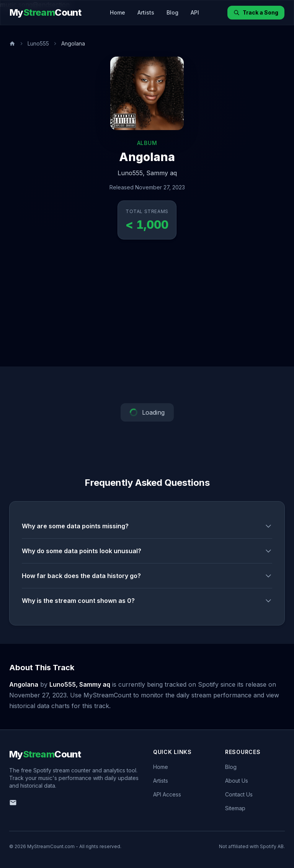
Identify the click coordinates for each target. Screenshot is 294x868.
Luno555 (38, 43)
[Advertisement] (147, 309)
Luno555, (131, 173)
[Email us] (13, 803)
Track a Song (256, 12)
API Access (167, 794)
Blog (172, 12)
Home (118, 12)
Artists (146, 12)
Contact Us (239, 794)
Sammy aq (162, 173)
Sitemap (235, 808)
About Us (237, 781)
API (195, 12)
